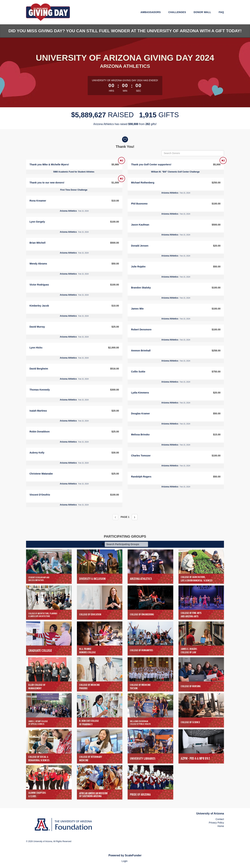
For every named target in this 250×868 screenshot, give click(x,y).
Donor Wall (202, 12)
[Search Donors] (193, 153)
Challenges (177, 12)
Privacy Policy (216, 823)
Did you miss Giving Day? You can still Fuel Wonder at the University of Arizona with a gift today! (125, 31)
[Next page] (135, 517)
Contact (220, 819)
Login (124, 861)
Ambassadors (151, 12)
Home (221, 826)
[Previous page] (115, 517)
